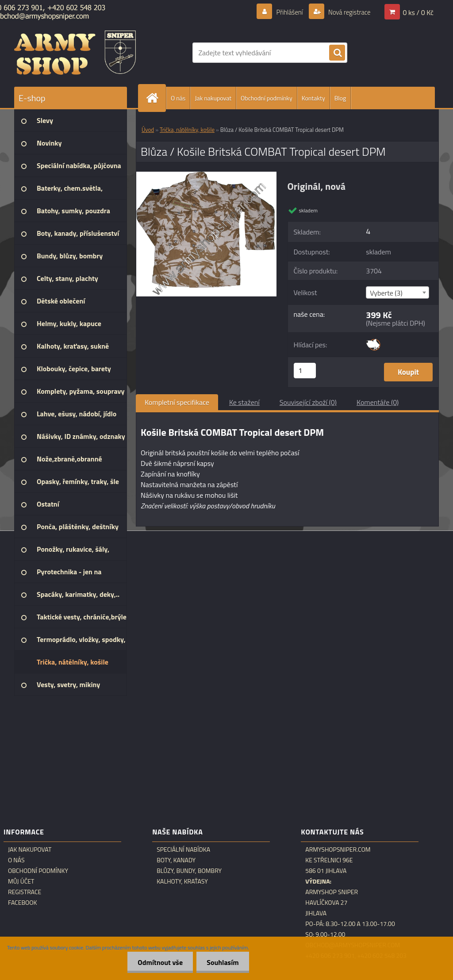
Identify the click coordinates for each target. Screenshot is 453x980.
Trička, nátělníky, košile (187, 130)
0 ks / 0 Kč (418, 12)
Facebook (23, 903)
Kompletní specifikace (177, 402)
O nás (178, 98)
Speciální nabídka (183, 849)
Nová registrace (347, 12)
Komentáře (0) (378, 402)
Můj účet (21, 881)
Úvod (148, 130)
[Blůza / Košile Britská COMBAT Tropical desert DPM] (206, 175)
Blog (340, 98)
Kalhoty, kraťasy (182, 881)
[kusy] (305, 371)
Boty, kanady (176, 860)
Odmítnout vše (158, 962)
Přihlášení (284, 12)
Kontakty (313, 98)
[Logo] (75, 53)
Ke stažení (244, 402)
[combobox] (397, 292)
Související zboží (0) (308, 402)
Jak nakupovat (213, 98)
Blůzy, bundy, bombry (189, 871)
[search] (337, 53)
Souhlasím (222, 962)
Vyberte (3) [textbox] (386, 293)
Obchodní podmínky (267, 98)
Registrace (25, 892)
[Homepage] (156, 98)
